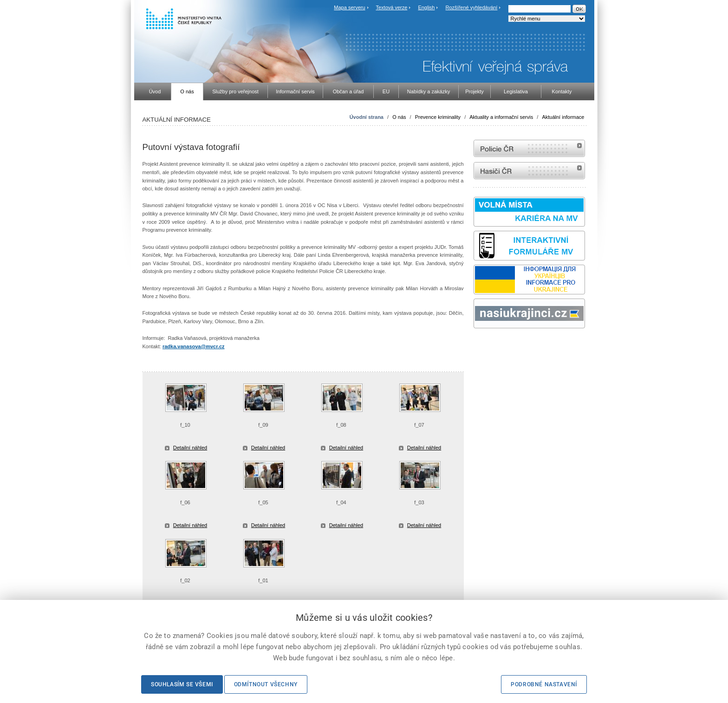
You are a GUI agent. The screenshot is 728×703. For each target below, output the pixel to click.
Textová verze (391, 7)
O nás (399, 117)
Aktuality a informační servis (501, 117)
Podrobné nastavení (544, 684)
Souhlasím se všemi (182, 684)
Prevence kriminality (438, 117)
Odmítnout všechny (266, 684)
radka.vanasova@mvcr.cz (194, 346)
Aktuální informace (563, 117)
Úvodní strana (367, 117)
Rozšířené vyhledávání (472, 7)
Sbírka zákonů (475, 346)
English (426, 7)
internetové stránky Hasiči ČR (529, 171)
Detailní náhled (190, 448)
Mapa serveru (349, 7)
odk (478, 346)
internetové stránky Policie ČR (529, 148)
